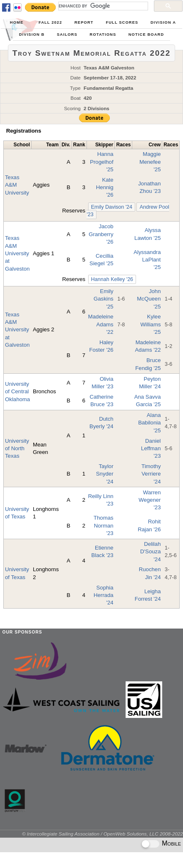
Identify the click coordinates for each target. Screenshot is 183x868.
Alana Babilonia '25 (149, 423)
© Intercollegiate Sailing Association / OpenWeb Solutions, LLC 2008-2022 (103, 834)
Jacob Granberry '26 (101, 234)
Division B (32, 35)
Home (17, 22)
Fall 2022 (51, 22)
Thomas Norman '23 (104, 525)
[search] (102, 6)
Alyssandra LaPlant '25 (147, 260)
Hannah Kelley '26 (112, 279)
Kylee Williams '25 (150, 324)
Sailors (67, 35)
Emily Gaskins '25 (104, 299)
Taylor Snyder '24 (105, 474)
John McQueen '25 (149, 299)
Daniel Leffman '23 (151, 449)
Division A (163, 22)
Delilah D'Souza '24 (150, 552)
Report (84, 22)
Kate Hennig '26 (105, 187)
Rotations (103, 35)
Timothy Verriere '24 (151, 474)
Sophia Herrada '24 (104, 595)
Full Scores (122, 22)
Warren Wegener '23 (150, 500)
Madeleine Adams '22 (101, 324)
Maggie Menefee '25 (150, 162)
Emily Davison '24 (112, 207)
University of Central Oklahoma (17, 392)
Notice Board (146, 35)
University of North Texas (17, 449)
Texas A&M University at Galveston (17, 253)
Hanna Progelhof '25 (101, 162)
